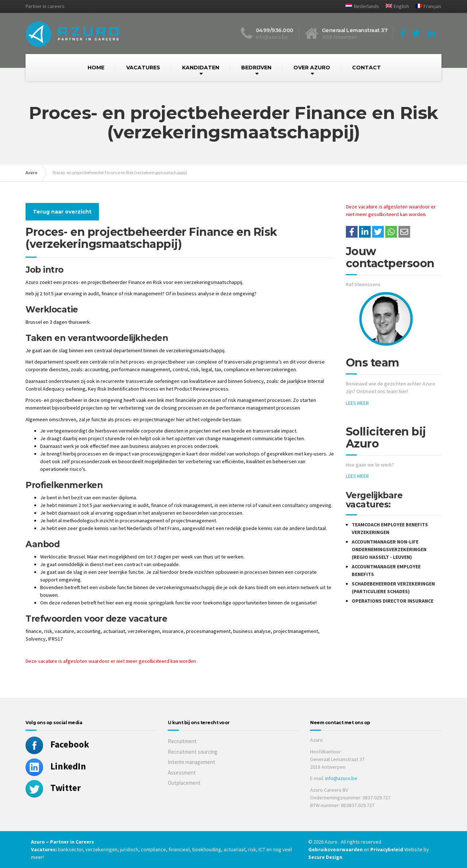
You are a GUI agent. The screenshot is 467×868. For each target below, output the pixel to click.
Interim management (192, 762)
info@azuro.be (341, 778)
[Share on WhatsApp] (391, 232)
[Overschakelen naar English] (395, 6)
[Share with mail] (404, 232)
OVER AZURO (312, 68)
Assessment (182, 773)
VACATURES (143, 68)
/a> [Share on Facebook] (352, 232)
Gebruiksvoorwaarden (336, 849)
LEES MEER (357, 403)
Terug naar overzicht (62, 212)
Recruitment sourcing (193, 752)
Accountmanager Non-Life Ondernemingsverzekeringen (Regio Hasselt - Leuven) (389, 549)
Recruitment (182, 741)
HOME (96, 68)
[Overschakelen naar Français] (426, 6)
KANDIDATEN (201, 68)
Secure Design (325, 857)
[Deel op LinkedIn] (365, 232)
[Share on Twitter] (378, 232)
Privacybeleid (387, 849)
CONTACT (366, 68)
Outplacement (184, 783)
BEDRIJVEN (256, 68)
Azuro (31, 172)
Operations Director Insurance (393, 601)
